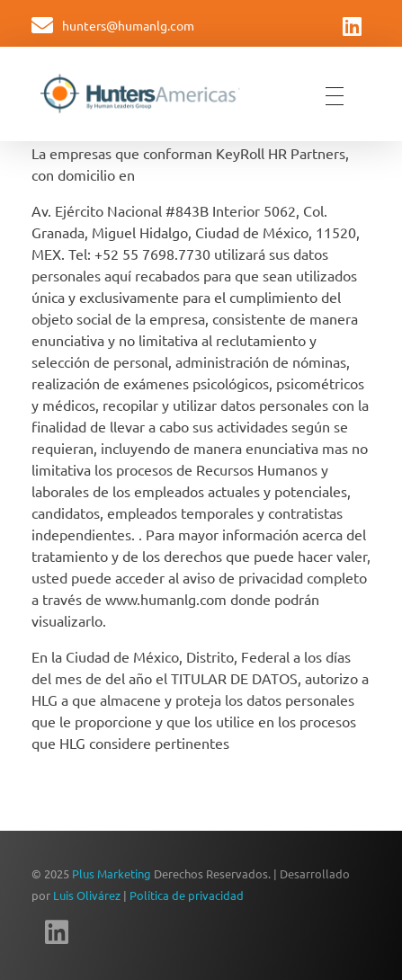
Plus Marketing (112, 873)
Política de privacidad (187, 895)
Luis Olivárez (87, 895)
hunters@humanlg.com (128, 25)
